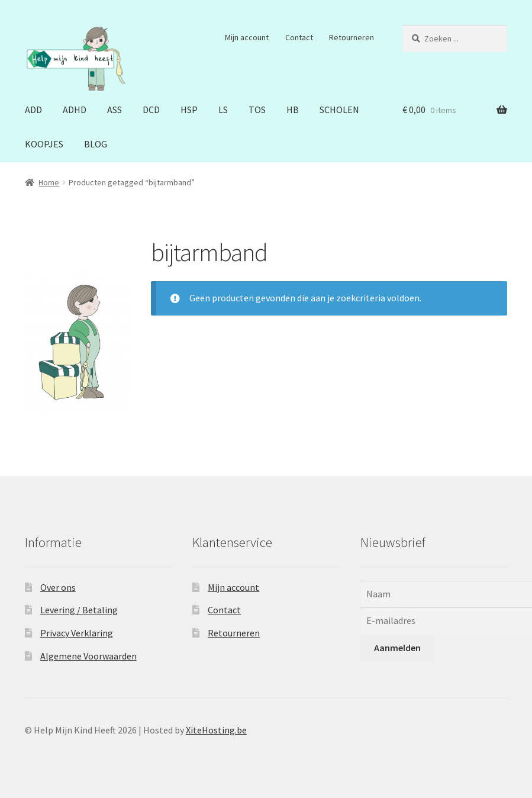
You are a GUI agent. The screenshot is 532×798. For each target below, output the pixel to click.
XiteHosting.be (216, 730)
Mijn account (247, 37)
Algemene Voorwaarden (88, 656)
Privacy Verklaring (77, 633)
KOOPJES (44, 144)
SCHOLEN (339, 110)
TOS (257, 110)
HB (293, 110)
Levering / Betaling (79, 610)
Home (49, 182)
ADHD (75, 110)
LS (223, 110)
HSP (189, 110)
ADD (33, 110)
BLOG (96, 144)
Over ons (58, 587)
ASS (115, 110)
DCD (151, 110)
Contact (299, 37)
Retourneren (352, 37)
